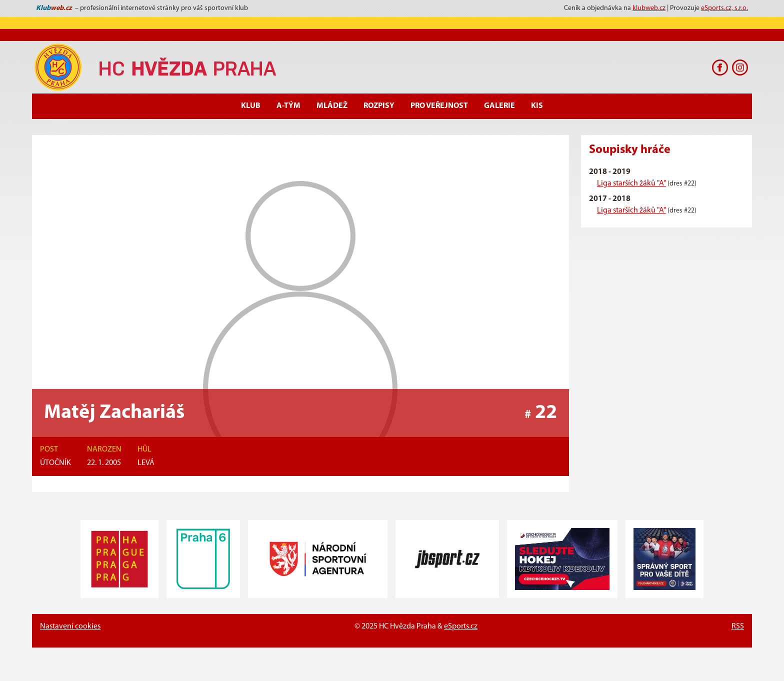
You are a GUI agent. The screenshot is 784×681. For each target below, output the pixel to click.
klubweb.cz (649, 8)
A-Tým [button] (288, 106)
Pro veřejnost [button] (439, 106)
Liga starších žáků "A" (631, 183)
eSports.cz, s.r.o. (724, 8)
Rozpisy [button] (379, 106)
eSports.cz (461, 626)
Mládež (332, 106)
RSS (738, 626)
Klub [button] (251, 106)
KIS (537, 106)
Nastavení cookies (70, 626)
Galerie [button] (499, 106)
